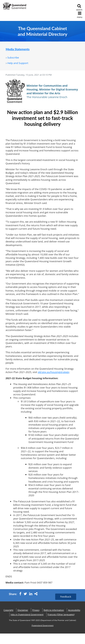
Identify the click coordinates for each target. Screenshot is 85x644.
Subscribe (13, 58)
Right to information (54, 610)
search (79, 8)
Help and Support (18, 63)
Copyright (8, 610)
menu (80, 15)
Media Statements (18, 49)
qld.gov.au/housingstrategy (54, 372)
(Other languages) (61, 614)
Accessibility (74, 610)
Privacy (36, 610)
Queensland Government (42, 625)
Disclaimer (23, 610)
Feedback (66, 597)
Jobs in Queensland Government (27, 614)
